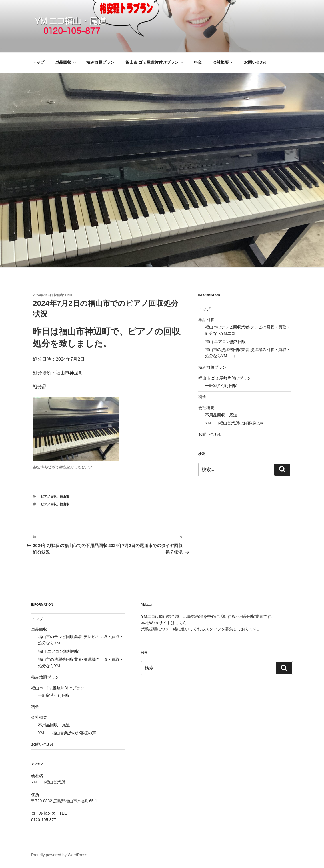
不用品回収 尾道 (221, 415)
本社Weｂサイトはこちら (164, 623)
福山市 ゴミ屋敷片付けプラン (155, 62)
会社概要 (224, 62)
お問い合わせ (256, 62)
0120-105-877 (44, 820)
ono (69, 295)
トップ (38, 62)
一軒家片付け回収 (221, 386)
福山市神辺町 (69, 373)
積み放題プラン (100, 62)
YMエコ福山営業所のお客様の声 (234, 423)
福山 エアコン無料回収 (226, 342)
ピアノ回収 (49, 496)
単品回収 (66, 62)
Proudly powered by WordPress (59, 855)
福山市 (64, 496)
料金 (198, 62)
